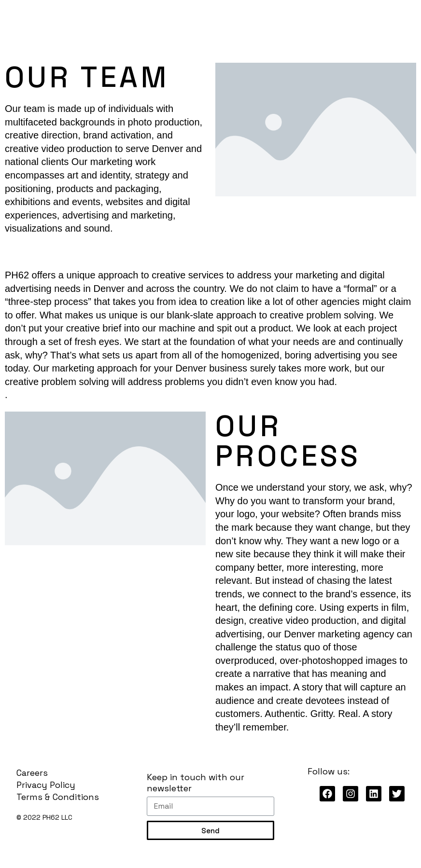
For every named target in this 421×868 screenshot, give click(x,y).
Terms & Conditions (58, 797)
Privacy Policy (46, 785)
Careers (32, 773)
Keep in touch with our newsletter (196, 783)
